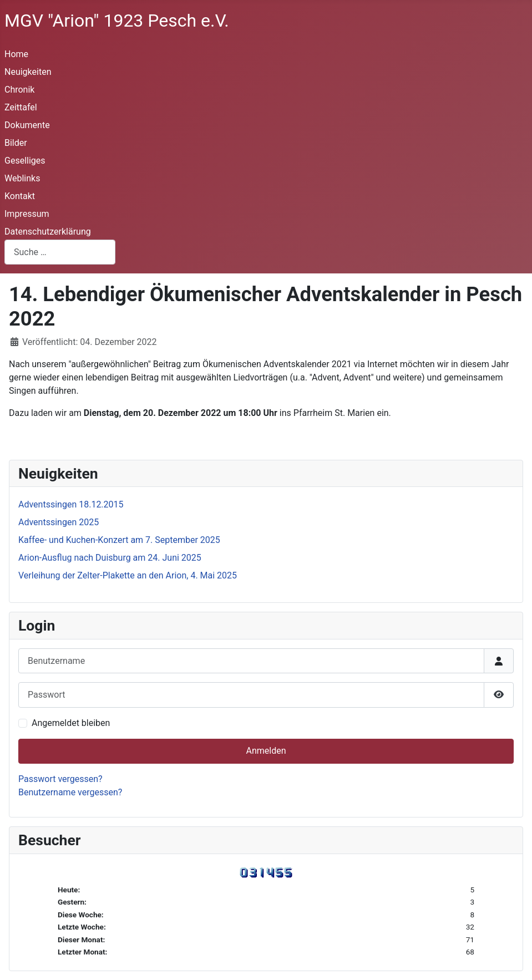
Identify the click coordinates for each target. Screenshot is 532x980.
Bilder (16, 143)
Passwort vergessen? (60, 779)
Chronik (19, 90)
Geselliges (25, 161)
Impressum (27, 214)
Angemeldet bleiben (71, 723)
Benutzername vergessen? (70, 792)
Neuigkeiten (28, 72)
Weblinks (22, 178)
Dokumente (27, 125)
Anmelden (266, 751)
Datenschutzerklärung (48, 232)
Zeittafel (21, 107)
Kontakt (20, 196)
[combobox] (60, 252)
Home (16, 54)
